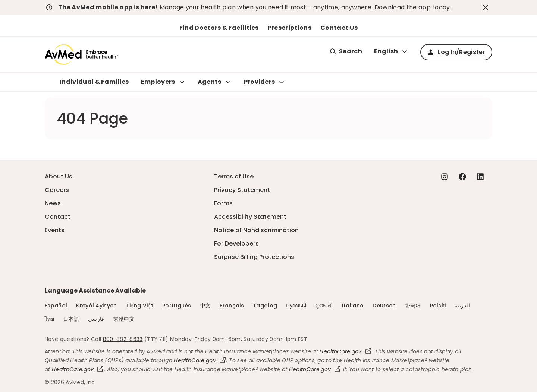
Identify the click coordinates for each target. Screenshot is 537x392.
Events (55, 230)
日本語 (71, 319)
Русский (296, 306)
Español (56, 306)
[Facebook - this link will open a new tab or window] (462, 177)
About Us (59, 176)
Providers (260, 82)
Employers (158, 82)
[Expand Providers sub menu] (282, 82)
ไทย (49, 319)
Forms (223, 203)
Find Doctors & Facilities (219, 28)
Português (177, 306)
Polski (438, 306)
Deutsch (384, 306)
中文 (206, 306)
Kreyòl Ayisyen (96, 306)
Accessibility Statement (250, 217)
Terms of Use (234, 176)
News (53, 203)
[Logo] (81, 54)
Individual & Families (94, 82)
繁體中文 (124, 319)
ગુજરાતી (324, 306)
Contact (58, 217)
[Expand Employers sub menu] (182, 82)
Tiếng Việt (140, 306)
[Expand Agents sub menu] (228, 82)
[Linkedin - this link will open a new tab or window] (480, 177)
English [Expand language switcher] (391, 51)
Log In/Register (456, 52)
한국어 (413, 306)
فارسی (96, 319)
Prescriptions (290, 28)
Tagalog (265, 306)
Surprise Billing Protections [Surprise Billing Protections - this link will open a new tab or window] (254, 257)
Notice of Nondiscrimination (256, 230)
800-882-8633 (123, 339)
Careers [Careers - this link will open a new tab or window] (57, 190)
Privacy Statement (242, 190)
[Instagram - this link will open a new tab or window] (445, 177)
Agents (210, 82)
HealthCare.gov (346, 351)
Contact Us (339, 28)
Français (232, 306)
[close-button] (487, 7)
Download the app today (412, 7)
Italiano (353, 306)
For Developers (236, 244)
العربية (462, 306)
